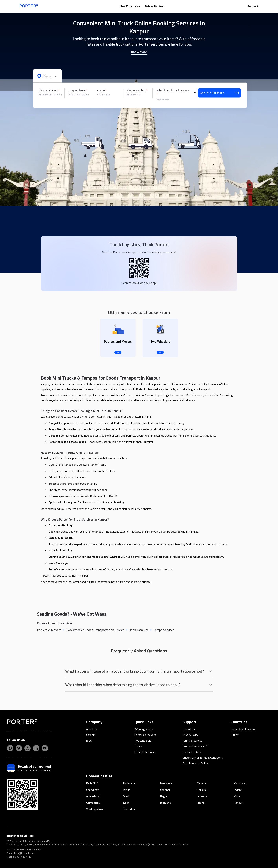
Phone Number (137, 90)
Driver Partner (155, 6)
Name (102, 90)
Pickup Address (49, 90)
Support (253, 6)
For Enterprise (130, 6)
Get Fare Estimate (219, 93)
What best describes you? (173, 92)
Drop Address (78, 90)
